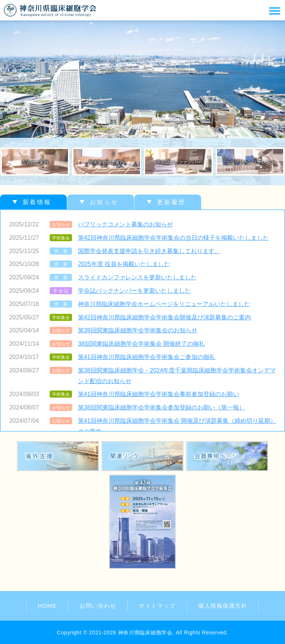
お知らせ (104, 202)
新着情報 (37, 202)
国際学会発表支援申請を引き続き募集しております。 (149, 251)
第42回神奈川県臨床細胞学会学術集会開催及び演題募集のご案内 (164, 317)
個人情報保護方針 (223, 606)
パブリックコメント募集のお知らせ (125, 224)
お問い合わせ (98, 606)
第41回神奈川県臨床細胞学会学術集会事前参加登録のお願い (158, 394)
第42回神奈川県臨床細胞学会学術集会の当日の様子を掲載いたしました (173, 238)
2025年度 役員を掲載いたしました (124, 264)
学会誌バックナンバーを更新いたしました (134, 291)
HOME (47, 606)
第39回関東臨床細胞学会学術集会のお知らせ (138, 330)
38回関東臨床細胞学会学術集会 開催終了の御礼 (141, 344)
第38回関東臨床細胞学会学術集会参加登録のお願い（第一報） (161, 407)
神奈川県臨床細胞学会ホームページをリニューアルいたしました (164, 304)
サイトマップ (157, 606)
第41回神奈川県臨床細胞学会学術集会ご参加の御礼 (147, 357)
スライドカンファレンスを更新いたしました (137, 277)
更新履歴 (171, 202)
